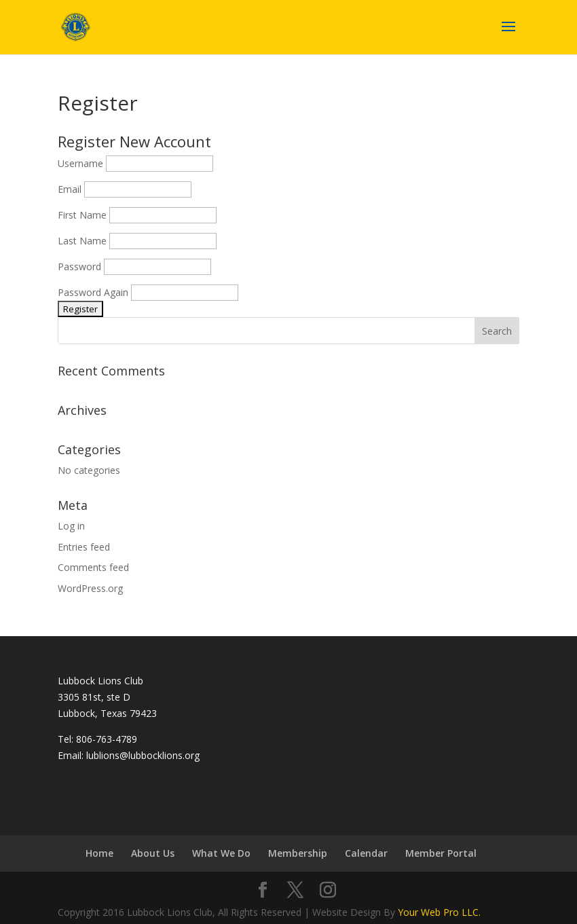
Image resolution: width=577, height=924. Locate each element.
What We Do (221, 853)
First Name (82, 215)
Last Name (82, 241)
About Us (153, 853)
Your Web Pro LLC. (439, 912)
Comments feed (93, 567)
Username (80, 163)
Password (79, 266)
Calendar (366, 853)
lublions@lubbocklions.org (143, 755)
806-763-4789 (107, 739)
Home (99, 853)
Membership (298, 853)
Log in (71, 526)
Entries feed (84, 547)
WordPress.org (90, 588)
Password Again (93, 292)
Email (70, 189)
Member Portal (441, 853)
